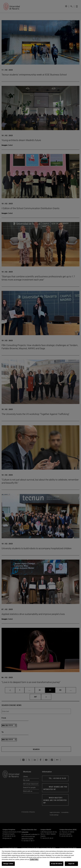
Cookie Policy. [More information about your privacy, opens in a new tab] (34, 860)
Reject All (71, 864)
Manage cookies (8, 864)
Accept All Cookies (57, 864)
